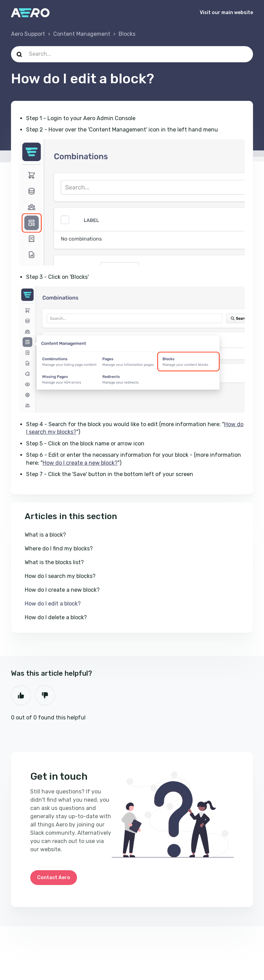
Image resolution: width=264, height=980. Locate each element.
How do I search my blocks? (60, 576)
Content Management (82, 34)
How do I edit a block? (53, 604)
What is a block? (45, 535)
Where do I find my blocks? (59, 549)
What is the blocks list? (54, 562)
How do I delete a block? (56, 617)
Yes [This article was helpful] (21, 695)
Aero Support (28, 34)
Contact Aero (54, 878)
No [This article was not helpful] (45, 695)
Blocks (127, 34)
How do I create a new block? (80, 463)
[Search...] (132, 54)
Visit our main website (226, 13)
